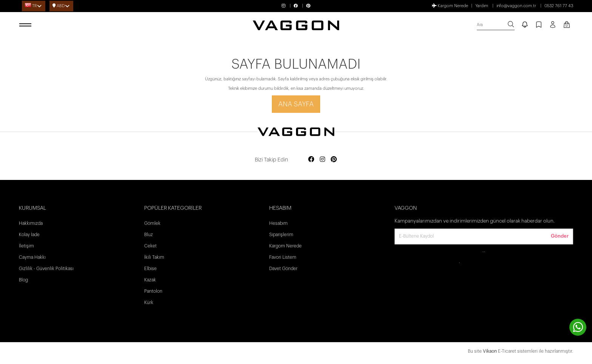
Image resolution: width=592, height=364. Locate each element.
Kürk (149, 303)
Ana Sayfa (296, 104)
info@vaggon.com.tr (516, 6)
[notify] (525, 25)
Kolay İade (29, 235)
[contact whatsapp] (578, 327)
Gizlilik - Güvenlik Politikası (46, 269)
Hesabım (278, 223)
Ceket (150, 246)
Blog (23, 280)
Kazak (150, 280)
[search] (496, 25)
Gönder (560, 236)
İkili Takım (154, 257)
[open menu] (26, 25)
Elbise (150, 269)
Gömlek (152, 223)
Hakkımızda (31, 223)
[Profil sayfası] (553, 27)
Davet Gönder (283, 269)
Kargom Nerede (450, 6)
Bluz (149, 235)
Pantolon (153, 291)
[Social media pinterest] (334, 160)
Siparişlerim (281, 235)
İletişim (26, 246)
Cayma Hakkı (32, 257)
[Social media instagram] (322, 160)
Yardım (482, 6)
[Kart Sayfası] (567, 25)
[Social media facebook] (311, 160)
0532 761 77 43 (559, 6)
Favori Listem (283, 257)
